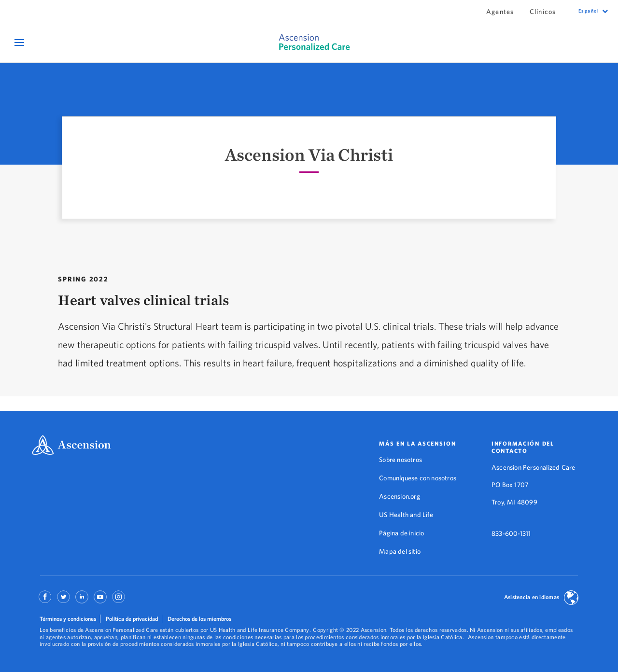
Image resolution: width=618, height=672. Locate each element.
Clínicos (543, 12)
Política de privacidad (132, 619)
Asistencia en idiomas (532, 597)
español (589, 11)
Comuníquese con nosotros (418, 478)
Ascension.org (400, 496)
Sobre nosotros (400, 460)
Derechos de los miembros (199, 619)
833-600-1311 (511, 533)
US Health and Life (406, 515)
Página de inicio (401, 533)
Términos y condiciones (68, 619)
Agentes (500, 12)
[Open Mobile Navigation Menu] (21, 42)
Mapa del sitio (400, 551)
